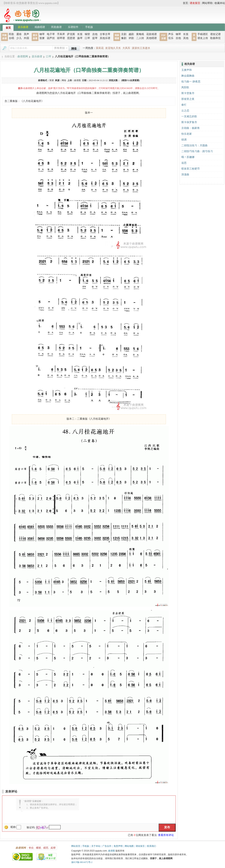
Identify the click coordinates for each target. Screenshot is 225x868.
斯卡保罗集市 (189, 122)
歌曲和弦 (215, 38)
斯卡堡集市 (188, 93)
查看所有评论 (166, 835)
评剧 (131, 38)
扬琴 (80, 38)
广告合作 (107, 846)
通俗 (19, 34)
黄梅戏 (140, 34)
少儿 (19, 38)
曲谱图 (112, 851)
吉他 (95, 34)
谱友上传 (203, 38)
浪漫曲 (185, 175)
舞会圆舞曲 (188, 76)
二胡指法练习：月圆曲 (194, 145)
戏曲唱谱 (40, 27)
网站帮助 (207, 3)
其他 (186, 38)
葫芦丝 (51, 38)
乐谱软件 (73, 27)
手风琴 (61, 34)
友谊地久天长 (113, 48)
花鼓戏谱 (151, 34)
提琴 (95, 38)
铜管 (87, 34)
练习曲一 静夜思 (191, 82)
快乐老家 (187, 134)
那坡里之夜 (188, 99)
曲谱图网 (23, 56)
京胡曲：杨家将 (190, 128)
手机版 (89, 27)
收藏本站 (220, 3)
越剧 (131, 34)
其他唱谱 (151, 38)
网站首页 (76, 846)
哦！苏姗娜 (188, 157)
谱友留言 (195, 3)
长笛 (80, 34)
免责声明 (118, 846)
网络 (64, 80)
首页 (185, 3)
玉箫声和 (187, 70)
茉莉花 (100, 48)
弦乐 (171, 38)
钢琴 (42, 34)
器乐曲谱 (23, 27)
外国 (26, 38)
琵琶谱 (71, 38)
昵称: (13, 827)
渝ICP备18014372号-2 (82, 862)
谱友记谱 (215, 34)
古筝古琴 (105, 34)
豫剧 (124, 38)
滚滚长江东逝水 (141, 48)
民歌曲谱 (56, 27)
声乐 (171, 34)
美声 (26, 34)
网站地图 (129, 846)
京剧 (124, 34)
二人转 (140, 38)
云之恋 (185, 111)
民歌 (11, 34)
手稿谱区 (203, 34)
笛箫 (42, 38)
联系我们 (151, 846)
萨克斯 (71, 34)
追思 (184, 163)
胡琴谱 (61, 38)
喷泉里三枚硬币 (190, 169)
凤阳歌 (185, 87)
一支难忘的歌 (189, 116)
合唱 (11, 38)
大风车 (126, 48)
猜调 (184, 140)
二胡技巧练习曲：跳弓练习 (197, 151)
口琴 (87, 38)
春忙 (184, 105)
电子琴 (51, 34)
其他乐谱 (105, 38)
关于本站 (96, 846)
